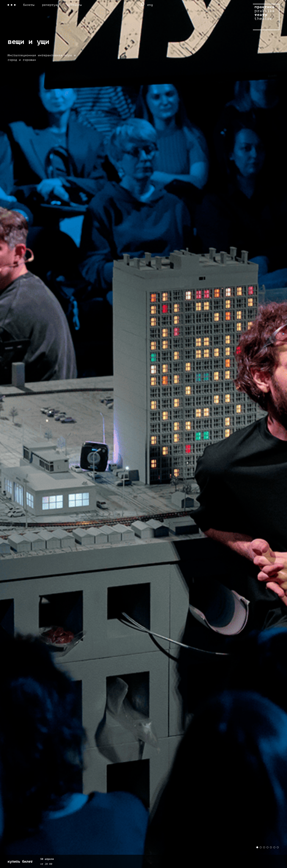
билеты (29, 5)
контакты (74, 5)
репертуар (51, 5)
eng (150, 5)
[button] (257, 847)
